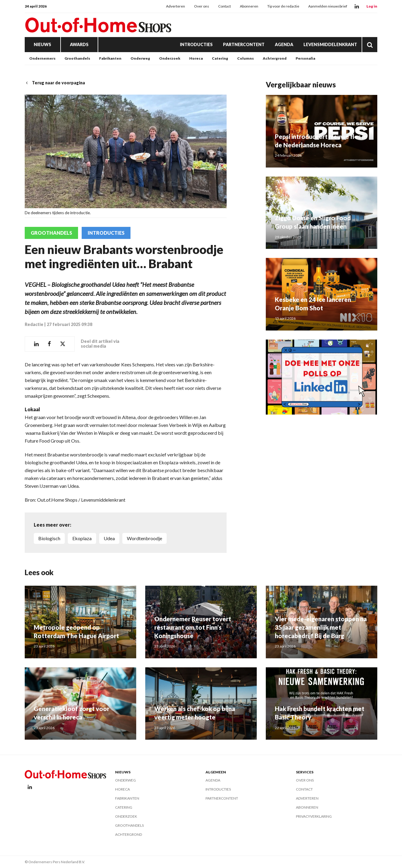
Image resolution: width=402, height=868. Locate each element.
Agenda (284, 44)
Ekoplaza (82, 538)
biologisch (49, 538)
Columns (245, 58)
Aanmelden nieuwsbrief (328, 6)
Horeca (196, 58)
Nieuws (42, 44)
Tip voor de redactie (283, 6)
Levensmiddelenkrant (330, 44)
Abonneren (249, 6)
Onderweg (140, 58)
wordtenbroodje (144, 538)
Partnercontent (244, 44)
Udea (109, 538)
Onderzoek (170, 58)
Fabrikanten (110, 58)
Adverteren (176, 6)
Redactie (34, 324)
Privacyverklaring (314, 816)
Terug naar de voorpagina (55, 83)
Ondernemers (42, 58)
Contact (225, 6)
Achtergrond (275, 58)
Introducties (196, 44)
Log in (372, 6)
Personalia (305, 58)
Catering (220, 58)
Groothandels (77, 58)
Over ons (202, 6)
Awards (79, 44)
